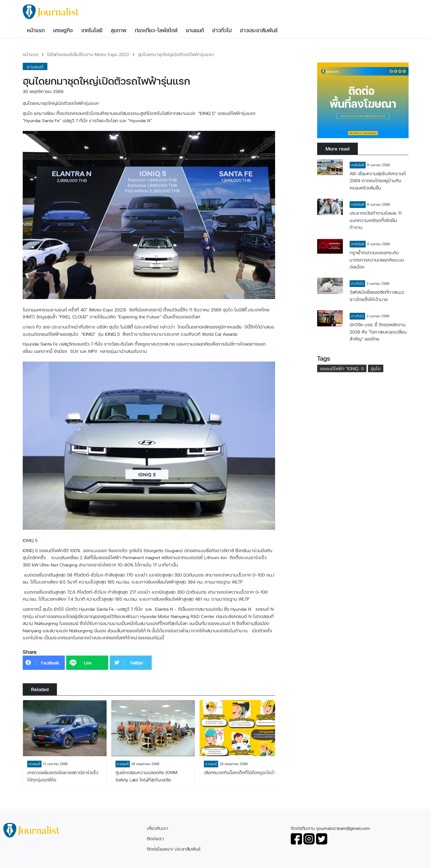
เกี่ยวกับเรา (158, 828)
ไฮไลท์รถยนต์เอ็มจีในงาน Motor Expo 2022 (88, 54)
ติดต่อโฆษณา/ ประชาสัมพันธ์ (174, 849)
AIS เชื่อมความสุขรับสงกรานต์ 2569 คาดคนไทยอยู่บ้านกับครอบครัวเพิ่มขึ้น (378, 180)
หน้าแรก (31, 54)
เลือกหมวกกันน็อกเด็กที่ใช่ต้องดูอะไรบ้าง (241, 772)
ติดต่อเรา (155, 838)
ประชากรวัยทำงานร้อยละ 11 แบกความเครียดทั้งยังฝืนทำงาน (376, 220)
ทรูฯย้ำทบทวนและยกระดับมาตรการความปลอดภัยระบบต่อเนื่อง (377, 260)
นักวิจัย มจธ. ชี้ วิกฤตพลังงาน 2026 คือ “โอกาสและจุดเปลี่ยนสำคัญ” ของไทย (378, 332)
